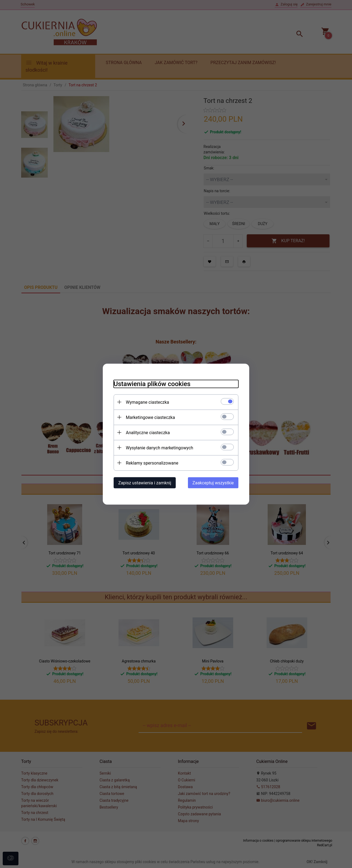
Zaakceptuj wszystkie (213, 483)
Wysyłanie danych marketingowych (159, 448)
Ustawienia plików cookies (152, 384)
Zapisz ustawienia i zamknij (145, 483)
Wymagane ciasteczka (148, 402)
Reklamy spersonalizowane (152, 463)
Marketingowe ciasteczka (150, 417)
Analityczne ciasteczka (148, 432)
